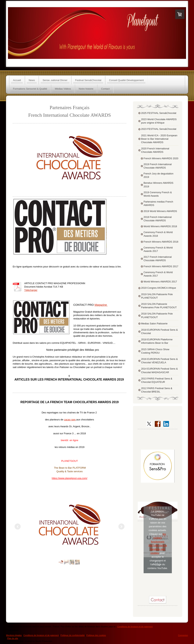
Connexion (183, 635)
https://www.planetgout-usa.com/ (70, 478)
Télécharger (31, 290)
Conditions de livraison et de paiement (135, 627)
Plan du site (13, 638)
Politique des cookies (96, 635)
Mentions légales (14, 635)
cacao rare (70, 420)
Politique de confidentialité (73, 635)
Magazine (101, 305)
